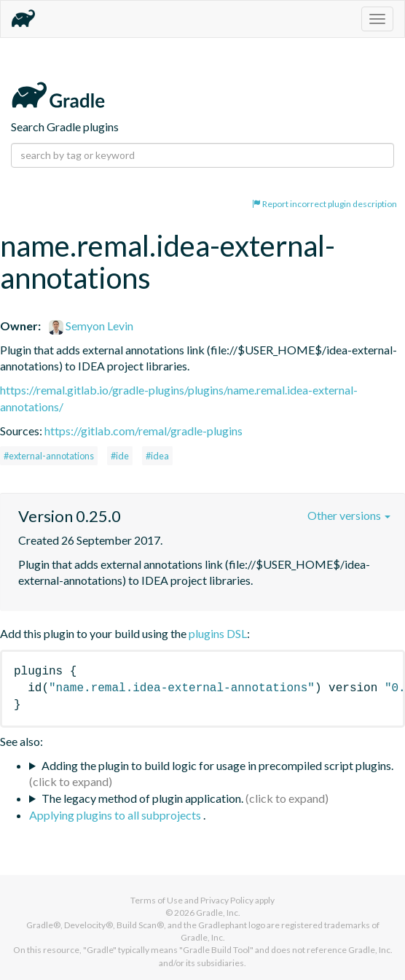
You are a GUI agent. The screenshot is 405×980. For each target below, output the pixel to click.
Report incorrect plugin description (325, 204)
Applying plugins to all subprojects (116, 815)
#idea (157, 456)
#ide (120, 456)
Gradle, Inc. (218, 913)
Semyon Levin (91, 326)
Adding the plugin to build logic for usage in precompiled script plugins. (217, 765)
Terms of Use (157, 900)
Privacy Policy (227, 900)
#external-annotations (49, 456)
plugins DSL (218, 633)
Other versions (349, 515)
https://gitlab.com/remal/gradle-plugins (143, 431)
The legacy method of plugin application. (142, 798)
